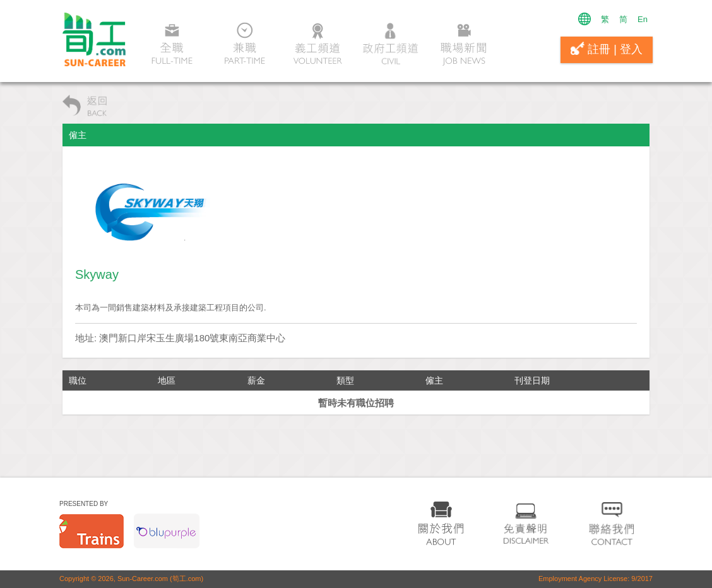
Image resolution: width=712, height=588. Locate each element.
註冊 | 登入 (607, 49)
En (643, 19)
